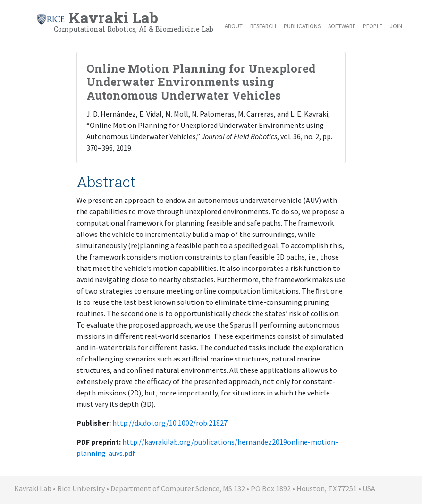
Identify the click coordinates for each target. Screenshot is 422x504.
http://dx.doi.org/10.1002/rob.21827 (170, 423)
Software (342, 26)
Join (396, 26)
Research (263, 26)
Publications (302, 26)
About (234, 26)
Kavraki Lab (125, 21)
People (373, 26)
